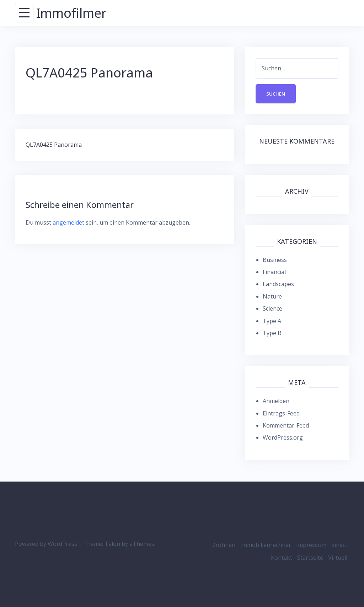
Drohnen (223, 545)
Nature (272, 296)
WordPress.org (283, 437)
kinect (339, 545)
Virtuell (338, 558)
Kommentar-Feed (286, 425)
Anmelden (276, 401)
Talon (112, 544)
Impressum (311, 545)
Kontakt (282, 558)
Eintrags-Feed (281, 413)
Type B (272, 333)
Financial (274, 272)
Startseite (310, 558)
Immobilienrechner (266, 545)
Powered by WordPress (46, 544)
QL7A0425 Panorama (54, 145)
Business (275, 260)
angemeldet (68, 222)
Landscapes (278, 284)
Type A (272, 321)
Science (272, 308)
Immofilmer (71, 13)
